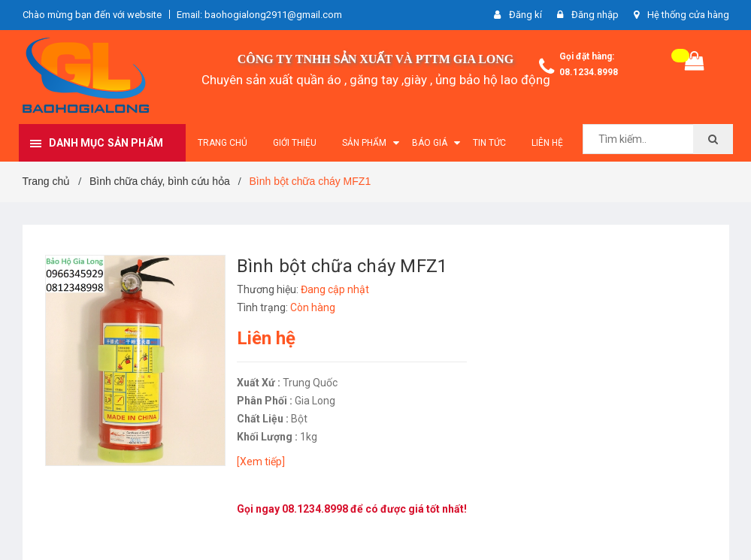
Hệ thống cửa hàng (688, 15)
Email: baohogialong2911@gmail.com (259, 15)
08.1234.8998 (589, 72)
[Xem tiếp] (261, 462)
